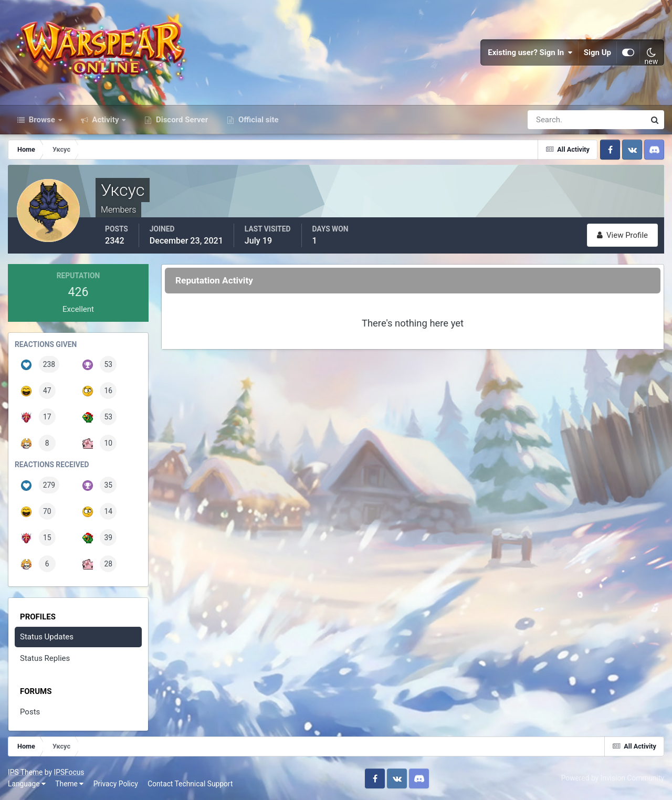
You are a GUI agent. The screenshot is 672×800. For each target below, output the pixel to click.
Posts (30, 712)
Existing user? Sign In (530, 52)
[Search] (550, 120)
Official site (257, 120)
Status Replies (45, 658)
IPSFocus (69, 772)
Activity (106, 120)
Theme (69, 784)
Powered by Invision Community (613, 778)
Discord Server (181, 120)
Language (27, 784)
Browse (42, 120)
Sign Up (597, 52)
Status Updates (47, 637)
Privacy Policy (116, 784)
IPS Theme (25, 772)
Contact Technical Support (190, 784)
